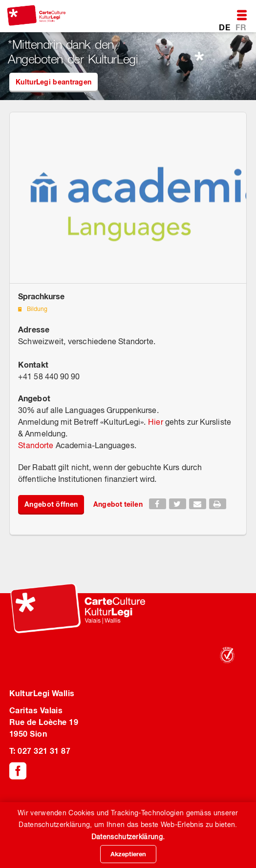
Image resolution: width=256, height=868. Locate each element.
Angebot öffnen (51, 504)
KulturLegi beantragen (53, 82)
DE (225, 27)
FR (241, 27)
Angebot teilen (118, 504)
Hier (156, 422)
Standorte (36, 445)
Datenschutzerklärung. (128, 837)
